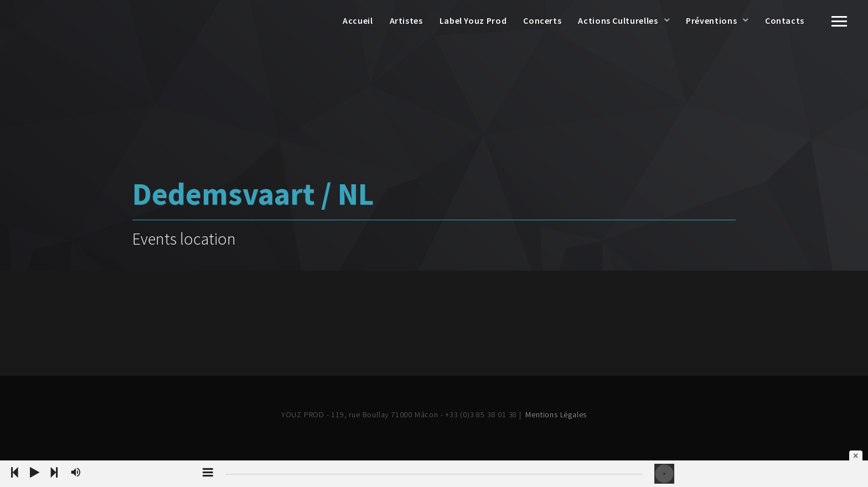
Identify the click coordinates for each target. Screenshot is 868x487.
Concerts (542, 20)
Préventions (711, 20)
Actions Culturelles (618, 20)
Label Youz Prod (473, 20)
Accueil (358, 20)
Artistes (406, 20)
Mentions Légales (556, 415)
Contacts (785, 20)
